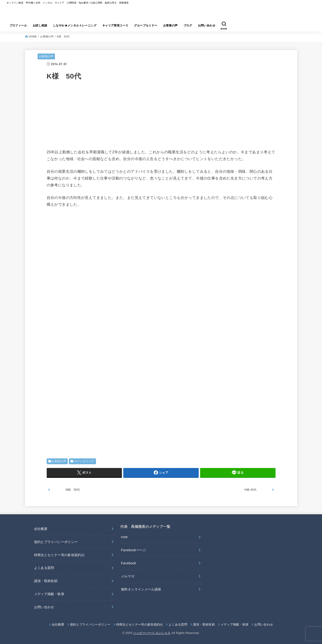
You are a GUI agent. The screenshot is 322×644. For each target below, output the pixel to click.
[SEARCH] (224, 26)
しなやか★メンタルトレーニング (75, 25)
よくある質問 (44, 568)
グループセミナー (146, 25)
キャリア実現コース (115, 25)
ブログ (188, 25)
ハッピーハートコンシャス (152, 633)
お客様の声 (170, 25)
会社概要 (41, 529)
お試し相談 (40, 25)
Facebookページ (134, 550)
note (124, 537)
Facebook (129, 563)
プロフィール (18, 25)
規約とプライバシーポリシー (56, 542)
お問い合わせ (207, 25)
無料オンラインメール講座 (141, 589)
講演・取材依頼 (46, 581)
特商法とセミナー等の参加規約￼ (59, 555)
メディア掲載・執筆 (49, 594)
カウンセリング (84, 461)
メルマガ (128, 576)
